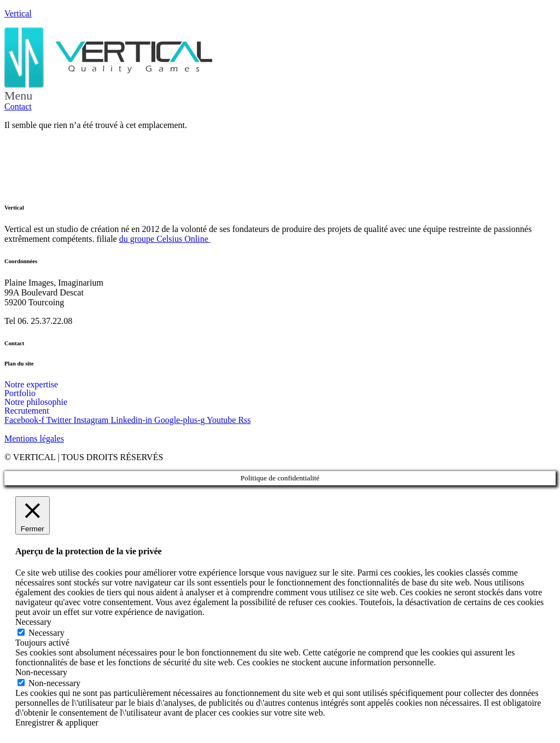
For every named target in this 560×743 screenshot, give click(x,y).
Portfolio (20, 393)
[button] (280, 96)
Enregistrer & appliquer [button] (57, 722)
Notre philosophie (36, 402)
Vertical (18, 13)
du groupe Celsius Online (165, 239)
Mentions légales (34, 439)
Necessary (46, 633)
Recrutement (27, 411)
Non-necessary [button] (41, 672)
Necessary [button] (33, 622)
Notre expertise (31, 385)
